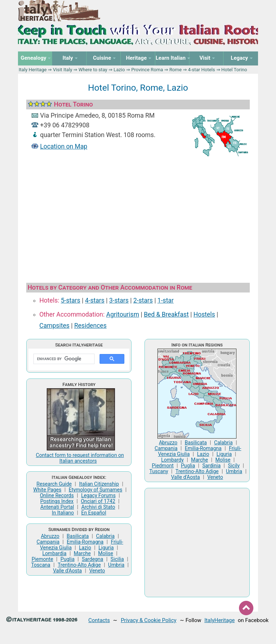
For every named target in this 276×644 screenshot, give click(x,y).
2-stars (143, 300)
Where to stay (93, 70)
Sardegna (93, 559)
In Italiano (63, 513)
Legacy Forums (98, 495)
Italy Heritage (33, 70)
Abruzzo (50, 536)
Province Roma (147, 70)
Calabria (105, 536)
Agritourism (123, 314)
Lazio (119, 70)
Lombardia (54, 553)
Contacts (99, 620)
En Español (94, 513)
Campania (48, 542)
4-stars (95, 300)
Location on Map (64, 146)
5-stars (70, 300)
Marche (82, 553)
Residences (90, 326)
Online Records (57, 495)
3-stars (119, 300)
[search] (63, 359)
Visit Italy (63, 70)
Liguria (106, 548)
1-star (165, 300)
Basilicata (78, 536)
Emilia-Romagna (85, 542)
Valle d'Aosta (67, 571)
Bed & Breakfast (166, 314)
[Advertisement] (138, 218)
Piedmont (163, 466)
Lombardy (172, 460)
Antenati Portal (57, 507)
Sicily (234, 466)
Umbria (116, 565)
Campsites (55, 326)
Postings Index (57, 501)
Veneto (97, 571)
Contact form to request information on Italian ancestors (80, 458)
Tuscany (159, 471)
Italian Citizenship (99, 484)
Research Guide (54, 484)
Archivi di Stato (98, 507)
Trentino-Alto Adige (79, 565)
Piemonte (42, 559)
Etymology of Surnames (95, 490)
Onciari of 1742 (98, 501)
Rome (175, 70)
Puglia (67, 559)
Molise (106, 553)
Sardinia (211, 466)
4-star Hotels (201, 70)
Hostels (204, 314)
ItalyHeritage (220, 620)
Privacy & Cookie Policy (149, 620)
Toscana (41, 565)
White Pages (47, 490)
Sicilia (117, 559)
